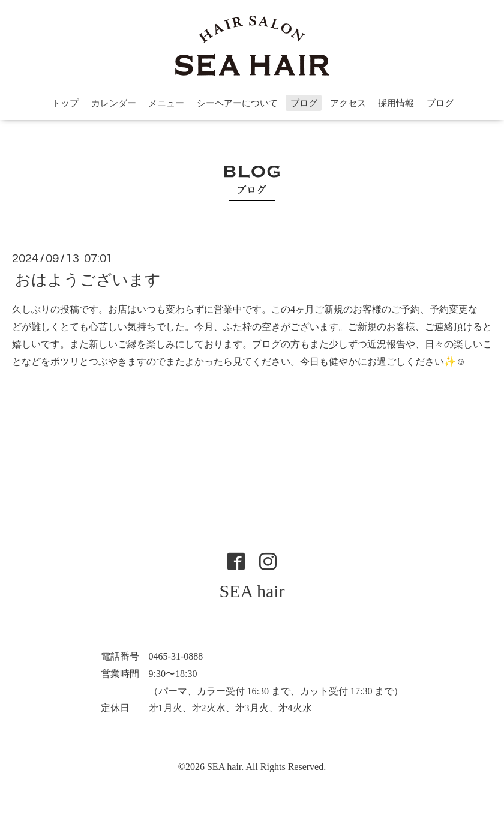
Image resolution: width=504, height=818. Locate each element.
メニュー (166, 103)
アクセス (348, 103)
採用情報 (396, 103)
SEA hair (252, 591)
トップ (65, 103)
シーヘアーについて (237, 103)
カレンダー (114, 103)
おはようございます (88, 280)
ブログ (304, 103)
